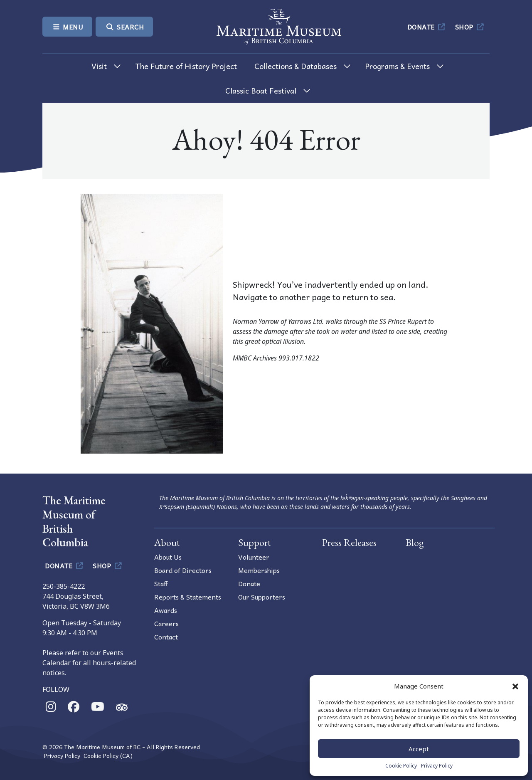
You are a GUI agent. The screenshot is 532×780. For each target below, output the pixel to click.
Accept (419, 749)
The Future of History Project (186, 66)
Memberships (259, 570)
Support (255, 542)
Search (124, 27)
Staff (161, 583)
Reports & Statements (188, 597)
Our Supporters (262, 597)
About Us (168, 557)
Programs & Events (397, 66)
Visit (99, 66)
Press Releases (349, 542)
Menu (67, 27)
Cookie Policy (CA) (108, 756)
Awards (166, 610)
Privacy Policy (437, 766)
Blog (415, 542)
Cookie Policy (401, 766)
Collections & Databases (296, 66)
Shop (470, 27)
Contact (166, 637)
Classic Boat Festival (261, 90)
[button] (515, 686)
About (167, 542)
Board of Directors (183, 570)
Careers (166, 623)
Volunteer (254, 557)
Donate (427, 27)
